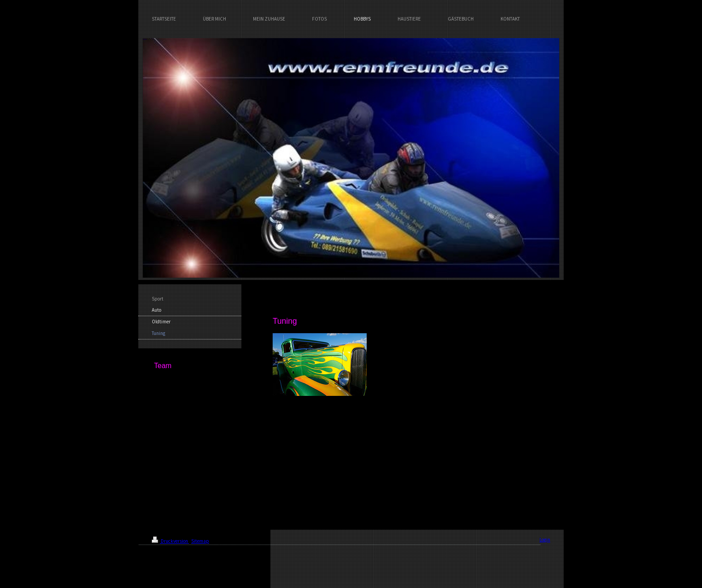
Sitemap (200, 541)
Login (545, 540)
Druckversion (170, 541)
